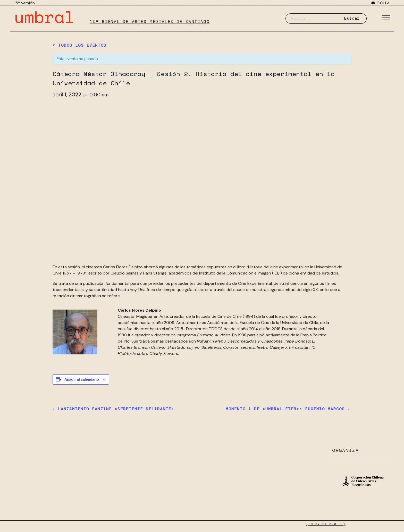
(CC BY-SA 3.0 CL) (326, 524)
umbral (44, 17)
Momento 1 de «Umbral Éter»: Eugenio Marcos (288, 409)
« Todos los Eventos (79, 45)
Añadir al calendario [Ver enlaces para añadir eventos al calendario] (82, 379)
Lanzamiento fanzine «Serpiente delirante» (113, 409)
